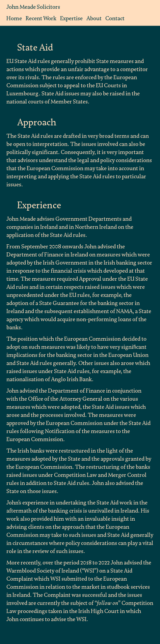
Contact (115, 18)
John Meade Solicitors (33, 7)
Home (14, 18)
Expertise (71, 18)
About (94, 18)
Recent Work (41, 18)
